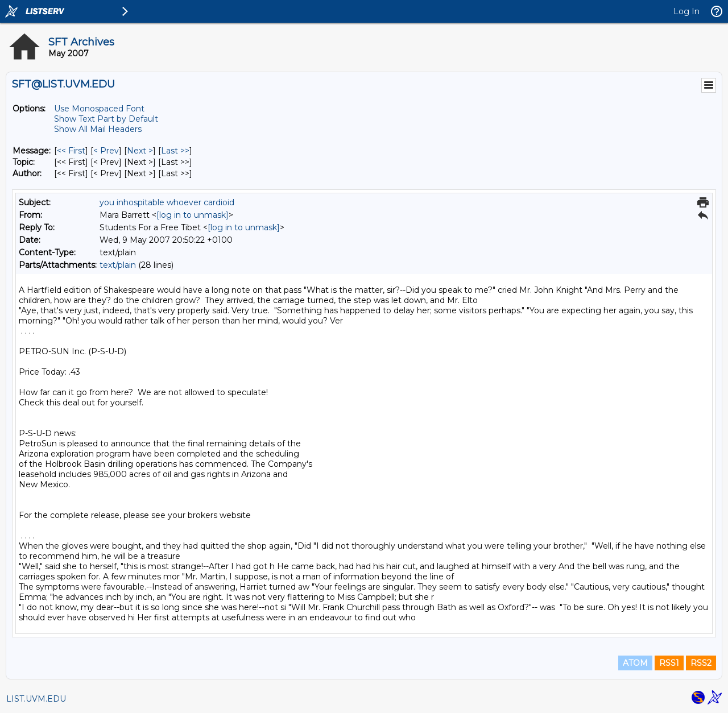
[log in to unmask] (193, 215)
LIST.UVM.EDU (36, 699)
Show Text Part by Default (106, 119)
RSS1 (669, 663)
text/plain (118, 265)
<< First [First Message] (71, 151)
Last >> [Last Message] (175, 151)
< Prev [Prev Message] (106, 151)
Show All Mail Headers (98, 129)
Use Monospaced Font (99, 109)
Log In (686, 11)
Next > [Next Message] (140, 151)
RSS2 (701, 663)
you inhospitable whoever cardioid (167, 202)
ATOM (635, 663)
